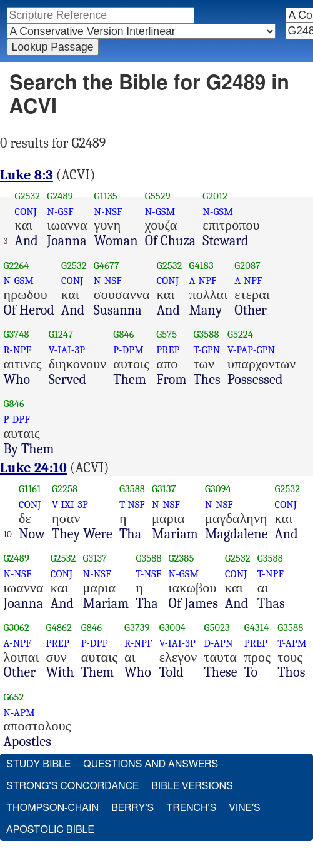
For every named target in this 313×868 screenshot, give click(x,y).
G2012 (215, 196)
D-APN (218, 643)
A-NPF (202, 280)
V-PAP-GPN (251, 350)
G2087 (247, 265)
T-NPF (271, 574)
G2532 (28, 196)
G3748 (17, 334)
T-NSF (132, 504)
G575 (166, 334)
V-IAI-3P (67, 350)
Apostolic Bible (50, 830)
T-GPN (206, 350)
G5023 (216, 628)
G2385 (181, 558)
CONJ (26, 212)
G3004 (172, 628)
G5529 (158, 196)
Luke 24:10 (33, 468)
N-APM (19, 713)
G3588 (206, 334)
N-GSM (160, 212)
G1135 (106, 196)
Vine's (244, 808)
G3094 (218, 489)
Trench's (191, 808)
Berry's (132, 808)
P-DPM (128, 350)
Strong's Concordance (72, 786)
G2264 (17, 265)
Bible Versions (192, 786)
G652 (14, 697)
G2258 (65, 489)
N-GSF (60, 212)
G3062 (17, 628)
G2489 (60, 196)
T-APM (292, 643)
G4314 (257, 628)
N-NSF (108, 212)
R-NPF (18, 350)
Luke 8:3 (27, 175)
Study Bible (38, 764)
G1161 (30, 489)
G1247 (61, 334)
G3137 (164, 489)
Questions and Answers (151, 764)
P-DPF (17, 419)
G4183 (201, 265)
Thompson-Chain (52, 808)
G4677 (107, 265)
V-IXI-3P (70, 504)
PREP (168, 350)
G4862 (59, 628)
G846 (123, 334)
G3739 (137, 628)
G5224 (240, 334)
